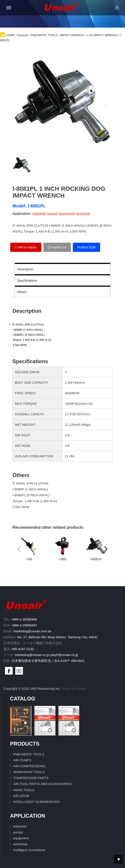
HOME (11, 35)
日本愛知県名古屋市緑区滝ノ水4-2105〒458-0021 (48, 661)
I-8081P (96, 549)
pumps (52, 213)
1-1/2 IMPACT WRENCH (102, 35)
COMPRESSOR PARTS (31, 778)
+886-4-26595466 (24, 619)
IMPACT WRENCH (72, 35)
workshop (83, 213)
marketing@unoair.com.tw (32, 631)
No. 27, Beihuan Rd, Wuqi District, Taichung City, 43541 (57, 637)
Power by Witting (74, 689)
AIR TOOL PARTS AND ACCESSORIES (43, 784)
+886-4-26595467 (24, 625)
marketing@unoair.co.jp (32, 655)
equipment (67, 213)
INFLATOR (21, 796)
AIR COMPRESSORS (29, 766)
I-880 (62, 549)
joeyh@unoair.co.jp (64, 655)
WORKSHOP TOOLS (29, 772)
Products (23, 35)
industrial (39, 213)
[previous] (19, 105)
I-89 (29, 549)
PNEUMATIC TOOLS (44, 35)
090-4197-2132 (23, 649)
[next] (106, 105)
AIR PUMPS (22, 760)
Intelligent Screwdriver (29, 850)
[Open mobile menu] (9, 8)
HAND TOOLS (24, 790)
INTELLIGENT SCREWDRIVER (37, 802)
